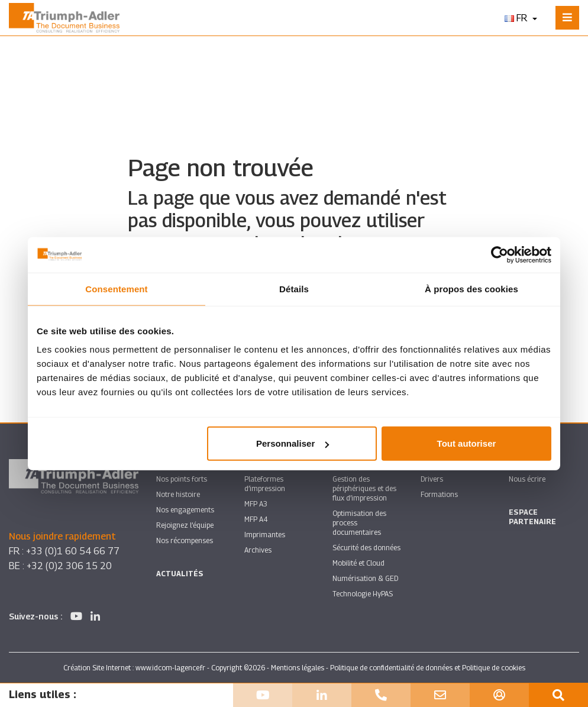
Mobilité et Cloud (358, 563)
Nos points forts (182, 479)
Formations (439, 494)
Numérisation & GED (365, 578)
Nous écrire (527, 479)
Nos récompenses (185, 540)
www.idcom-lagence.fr (170, 668)
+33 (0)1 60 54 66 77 (73, 551)
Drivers (432, 479)
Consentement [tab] (116, 288)
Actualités (180, 574)
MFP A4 (256, 519)
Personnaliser (293, 443)
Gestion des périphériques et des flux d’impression (364, 488)
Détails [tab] (294, 288)
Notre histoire (178, 494)
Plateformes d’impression (265, 484)
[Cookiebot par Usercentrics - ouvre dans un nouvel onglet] (500, 254)
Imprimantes (265, 535)
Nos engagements (185, 510)
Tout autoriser (467, 443)
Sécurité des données (366, 548)
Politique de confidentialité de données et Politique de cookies (428, 668)
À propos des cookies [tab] (471, 288)
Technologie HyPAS (363, 594)
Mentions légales (298, 668)
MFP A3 (256, 504)
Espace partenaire (532, 517)
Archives (258, 550)
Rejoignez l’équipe (185, 525)
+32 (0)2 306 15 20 (69, 566)
